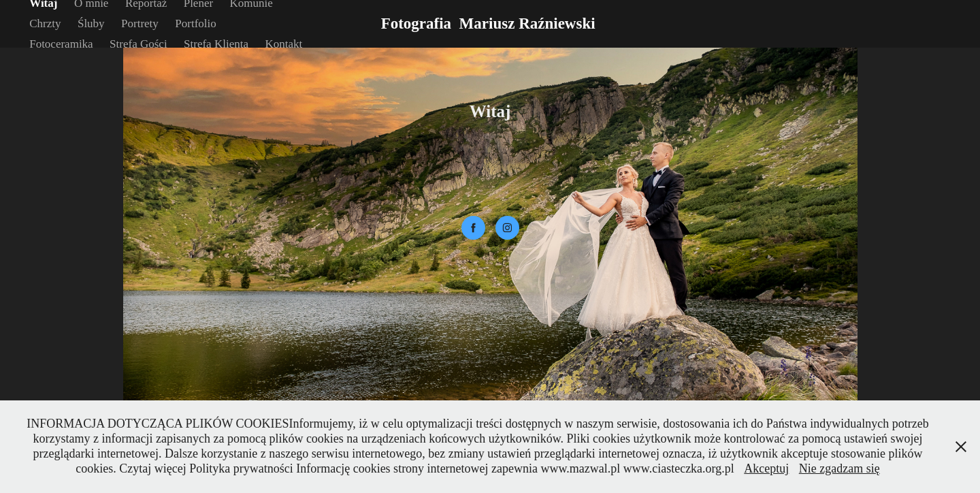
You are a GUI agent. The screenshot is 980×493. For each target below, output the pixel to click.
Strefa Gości (138, 44)
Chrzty (45, 23)
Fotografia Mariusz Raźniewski (490, 23)
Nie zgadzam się (839, 468)
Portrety (140, 23)
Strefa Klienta (216, 44)
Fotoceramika (61, 44)
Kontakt (283, 44)
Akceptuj (766, 468)
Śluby (91, 23)
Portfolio (195, 23)
